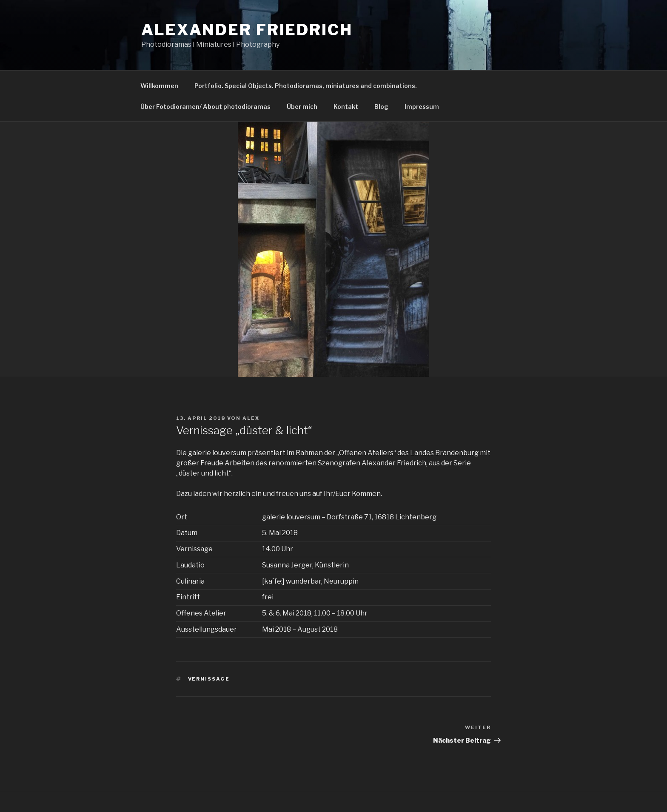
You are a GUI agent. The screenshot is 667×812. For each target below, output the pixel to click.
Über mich (302, 107)
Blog (381, 107)
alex (251, 418)
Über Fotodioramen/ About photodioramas (205, 107)
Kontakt (346, 107)
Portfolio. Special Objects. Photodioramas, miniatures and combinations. (306, 86)
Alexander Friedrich (247, 30)
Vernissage (209, 679)
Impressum (422, 107)
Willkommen (159, 86)
